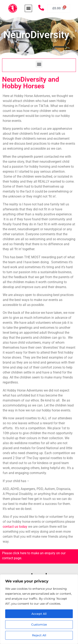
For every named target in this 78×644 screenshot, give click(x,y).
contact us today (15, 527)
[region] (39, 609)
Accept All (39, 614)
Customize (39, 625)
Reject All (39, 635)
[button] (28, 8)
